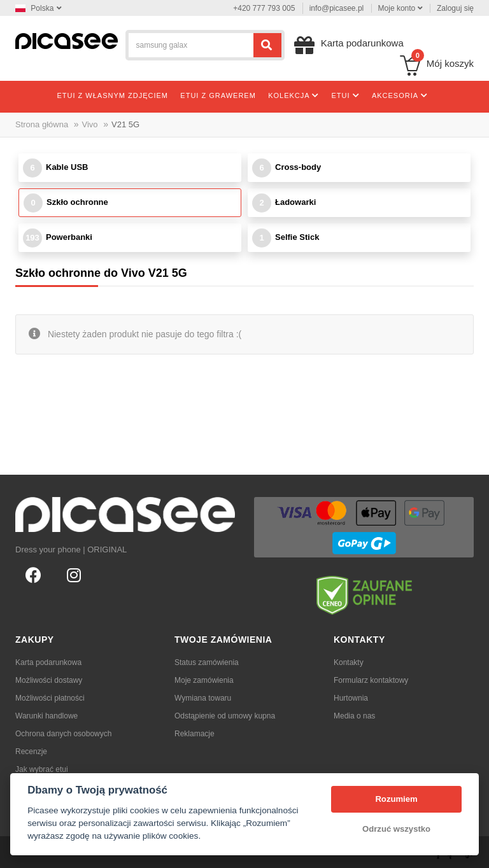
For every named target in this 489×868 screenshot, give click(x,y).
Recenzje (31, 752)
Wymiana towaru (203, 698)
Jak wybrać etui (42, 769)
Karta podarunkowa (48, 662)
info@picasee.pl (337, 8)
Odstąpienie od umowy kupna (225, 716)
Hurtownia (351, 698)
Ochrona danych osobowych (63, 734)
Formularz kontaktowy (371, 680)
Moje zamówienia (204, 680)
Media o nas (354, 716)
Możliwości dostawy (49, 680)
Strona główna (42, 124)
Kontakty (349, 662)
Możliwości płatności (50, 698)
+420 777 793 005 (264, 8)
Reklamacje (195, 734)
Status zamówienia (207, 662)
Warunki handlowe (46, 716)
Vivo (90, 124)
